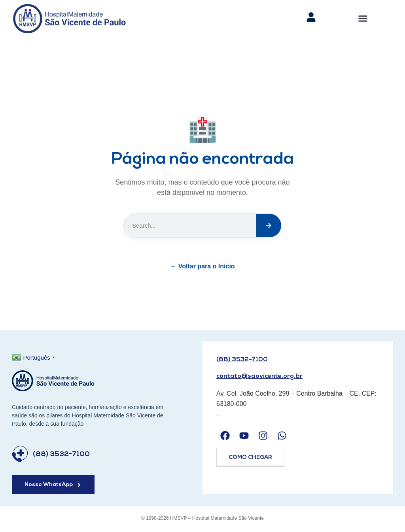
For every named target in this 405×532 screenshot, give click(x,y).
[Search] (269, 225)
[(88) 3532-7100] (20, 454)
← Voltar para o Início (202, 266)
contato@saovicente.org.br (259, 376)
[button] (363, 19)
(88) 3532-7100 (61, 454)
